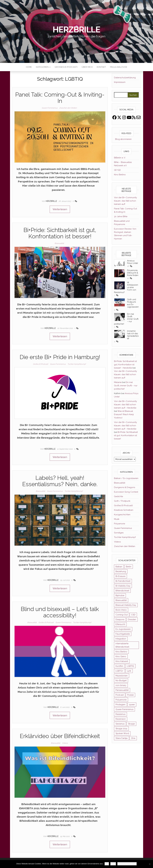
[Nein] (150, 864)
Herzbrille (76, 30)
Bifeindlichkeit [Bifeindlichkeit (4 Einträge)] (122, 591)
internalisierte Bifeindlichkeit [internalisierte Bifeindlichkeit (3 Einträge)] (122, 645)
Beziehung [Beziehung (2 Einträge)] (121, 571)
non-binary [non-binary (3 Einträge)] (121, 685)
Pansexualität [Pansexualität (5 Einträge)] (122, 690)
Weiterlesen (60, 209)
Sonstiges (119, 533)
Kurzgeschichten (122, 515)
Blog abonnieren (123, 139)
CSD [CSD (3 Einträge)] (133, 615)
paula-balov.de (119, 67)
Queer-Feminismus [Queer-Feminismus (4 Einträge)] (124, 709)
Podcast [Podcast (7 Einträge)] (120, 695)
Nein (113, 864)
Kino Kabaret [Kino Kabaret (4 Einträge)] (122, 661)
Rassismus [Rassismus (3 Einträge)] (120, 714)
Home (29, 67)
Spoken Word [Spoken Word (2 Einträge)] (122, 733)
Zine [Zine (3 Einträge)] (133, 738)
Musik (117, 519)
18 (128, 266)
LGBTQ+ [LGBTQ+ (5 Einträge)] (119, 671)
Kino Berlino (120, 175)
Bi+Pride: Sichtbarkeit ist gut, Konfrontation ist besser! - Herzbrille (125, 365)
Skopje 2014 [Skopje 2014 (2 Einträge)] (121, 729)
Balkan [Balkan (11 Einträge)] (119, 567)
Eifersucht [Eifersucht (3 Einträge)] (120, 624)
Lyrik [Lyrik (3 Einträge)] (129, 671)
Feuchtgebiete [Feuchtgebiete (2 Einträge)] (123, 634)
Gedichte (118, 496)
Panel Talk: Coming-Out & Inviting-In (60, 98)
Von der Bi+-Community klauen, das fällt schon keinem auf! (125, 201)
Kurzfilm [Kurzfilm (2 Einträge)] (119, 666)
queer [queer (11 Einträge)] (132, 705)
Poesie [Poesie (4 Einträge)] (130, 695)
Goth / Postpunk (122, 501)
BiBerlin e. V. (120, 158)
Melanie (118, 382)
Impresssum (120, 82)
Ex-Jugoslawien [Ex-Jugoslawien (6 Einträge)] (123, 629)
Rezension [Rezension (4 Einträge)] (121, 719)
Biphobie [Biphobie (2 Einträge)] (120, 595)
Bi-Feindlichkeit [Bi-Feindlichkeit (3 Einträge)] (123, 581)
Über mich (87, 67)
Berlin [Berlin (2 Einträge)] (129, 567)
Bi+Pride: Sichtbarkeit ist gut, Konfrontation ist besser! (60, 233)
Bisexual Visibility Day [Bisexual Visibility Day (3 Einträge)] (126, 605)
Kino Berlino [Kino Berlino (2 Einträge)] (121, 652)
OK (107, 864)
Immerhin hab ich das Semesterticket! (133, 335)
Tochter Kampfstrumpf (77, 364)
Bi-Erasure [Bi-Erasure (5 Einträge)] (120, 576)
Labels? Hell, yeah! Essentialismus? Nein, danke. (60, 481)
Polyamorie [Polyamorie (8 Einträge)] (121, 700)
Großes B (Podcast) (66, 67)
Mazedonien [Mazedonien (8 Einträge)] (122, 676)
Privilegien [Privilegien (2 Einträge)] (120, 705)
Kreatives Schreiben (124, 510)
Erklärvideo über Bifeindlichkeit (60, 736)
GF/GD (117, 170)
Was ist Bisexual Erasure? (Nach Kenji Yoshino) (124, 414)
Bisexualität (59, 243)
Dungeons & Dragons (125, 487)
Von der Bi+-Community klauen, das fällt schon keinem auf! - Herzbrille (125, 405)
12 (128, 278)
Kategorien (43, 67)
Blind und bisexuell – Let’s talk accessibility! (60, 612)
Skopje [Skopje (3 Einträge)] (131, 724)
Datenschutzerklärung (125, 78)
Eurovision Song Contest (126, 492)
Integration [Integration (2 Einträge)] (121, 639)
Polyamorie (120, 524)
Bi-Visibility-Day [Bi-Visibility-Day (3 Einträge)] (123, 586)
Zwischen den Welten (68, 108)
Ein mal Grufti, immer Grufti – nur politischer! (126, 386)
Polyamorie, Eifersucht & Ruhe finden (133, 273)
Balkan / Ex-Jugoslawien (126, 478)
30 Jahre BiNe (121, 216)
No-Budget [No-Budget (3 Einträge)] (121, 680)
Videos (65, 743)
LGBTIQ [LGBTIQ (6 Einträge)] (130, 666)
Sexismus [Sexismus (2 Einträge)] (120, 724)
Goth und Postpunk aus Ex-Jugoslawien (133, 303)
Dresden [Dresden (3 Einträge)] (132, 620)
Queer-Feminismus (50, 108)
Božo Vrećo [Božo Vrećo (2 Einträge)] (121, 610)
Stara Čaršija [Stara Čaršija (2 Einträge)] (122, 738)
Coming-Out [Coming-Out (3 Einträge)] (122, 615)
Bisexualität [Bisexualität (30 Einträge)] (121, 600)
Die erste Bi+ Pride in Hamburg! (60, 357)
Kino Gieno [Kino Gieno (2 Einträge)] (121, 656)
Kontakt (101, 67)
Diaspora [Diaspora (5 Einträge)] (120, 620)
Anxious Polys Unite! (132, 262)
